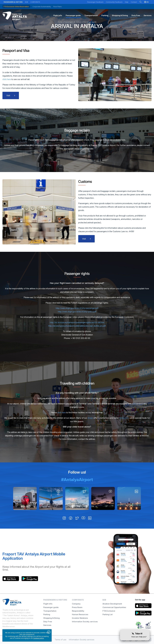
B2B (27, 2)
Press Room (77, 607)
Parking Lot (108, 614)
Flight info (48, 604)
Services (47, 625)
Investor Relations (80, 618)
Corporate (35, 2)
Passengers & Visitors (13, 2)
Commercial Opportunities (114, 607)
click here (7, 79)
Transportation (50, 611)
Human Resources (80, 614)
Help (127, 2)
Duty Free (48, 622)
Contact (134, 2)
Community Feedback (114, 2)
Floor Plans (57, 7)
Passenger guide (51, 607)
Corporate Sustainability (42, 7)
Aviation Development (112, 604)
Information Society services (85, 622)
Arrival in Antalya (77, 26)
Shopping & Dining (52, 618)
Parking (47, 614)
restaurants (124, 418)
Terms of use (60, 640)
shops (90, 418)
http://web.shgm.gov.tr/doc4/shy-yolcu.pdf (77, 312)
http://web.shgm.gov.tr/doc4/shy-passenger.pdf (77, 308)
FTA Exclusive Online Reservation (16, 7)
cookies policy (39, 638)
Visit (8, 95)
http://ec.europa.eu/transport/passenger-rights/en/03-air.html (77, 322)
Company (76, 604)
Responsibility (78, 611)
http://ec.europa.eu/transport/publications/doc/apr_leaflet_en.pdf (77, 326)
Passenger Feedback (95, 2)
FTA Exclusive (109, 611)
